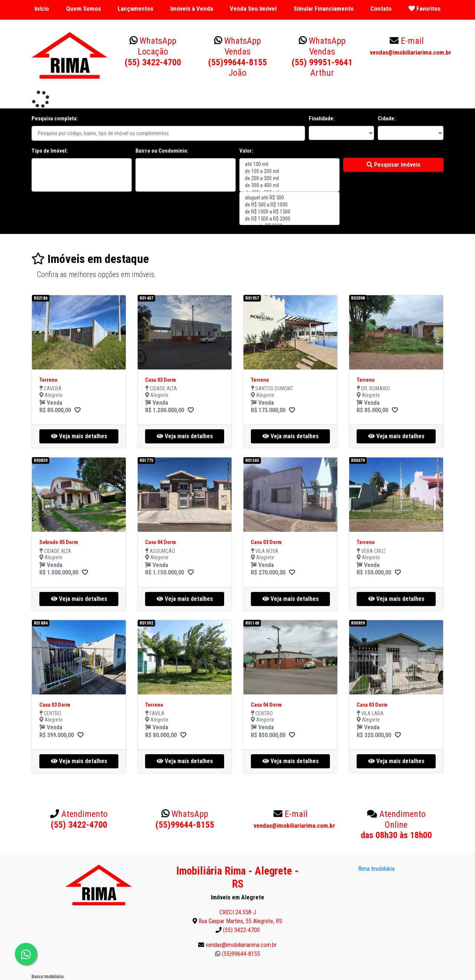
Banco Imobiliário (47, 977)
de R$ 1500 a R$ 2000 (289, 219)
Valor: (246, 151)
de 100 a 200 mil (289, 171)
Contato (381, 9)
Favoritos (425, 9)
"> (82, 175)
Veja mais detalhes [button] (79, 436)
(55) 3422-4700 (153, 52)
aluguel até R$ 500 (289, 198)
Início (42, 9)
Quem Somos (83, 9)
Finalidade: (322, 118)
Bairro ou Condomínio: (162, 151)
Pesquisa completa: (55, 118)
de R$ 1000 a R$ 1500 (289, 212)
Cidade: (387, 118)
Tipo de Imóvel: (50, 151)
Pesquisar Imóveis (394, 165)
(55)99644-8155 (237, 57)
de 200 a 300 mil (289, 178)
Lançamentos (135, 9)
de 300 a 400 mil (289, 185)
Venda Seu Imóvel (253, 9)
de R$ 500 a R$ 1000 (289, 205)
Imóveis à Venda (192, 9)
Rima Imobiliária (376, 869)
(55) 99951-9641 (322, 57)
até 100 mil (289, 164)
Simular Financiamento (324, 9)
